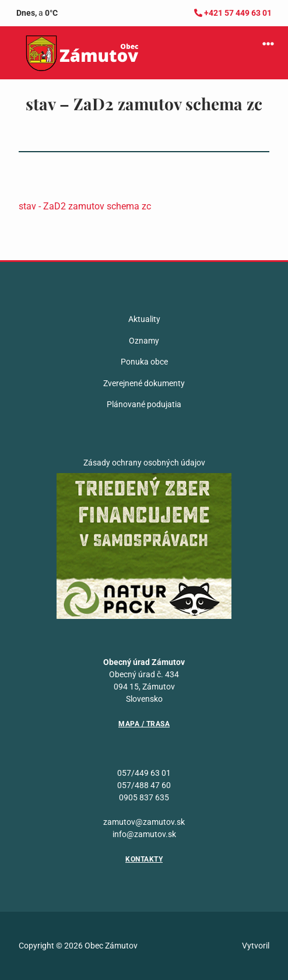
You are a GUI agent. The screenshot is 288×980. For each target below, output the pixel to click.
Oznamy (144, 341)
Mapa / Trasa (144, 724)
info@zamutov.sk (144, 834)
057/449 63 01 (144, 773)
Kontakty (144, 859)
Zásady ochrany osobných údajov (144, 463)
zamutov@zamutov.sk (144, 822)
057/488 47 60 (144, 785)
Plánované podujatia (144, 404)
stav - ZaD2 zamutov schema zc (85, 206)
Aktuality (144, 319)
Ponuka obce (144, 362)
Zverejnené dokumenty (144, 383)
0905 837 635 (144, 797)
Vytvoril (256, 946)
